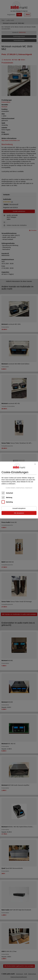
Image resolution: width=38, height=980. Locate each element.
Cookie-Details (10, 488)
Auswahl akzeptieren (19, 508)
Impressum (29, 488)
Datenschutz (20, 488)
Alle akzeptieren (19, 513)
